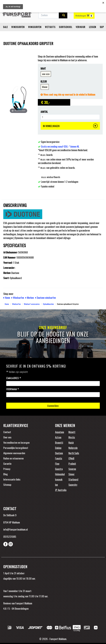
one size (46, 74)
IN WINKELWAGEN (70, 126)
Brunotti (59, 442)
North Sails (74, 453)
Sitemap (7, 485)
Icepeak (59, 479)
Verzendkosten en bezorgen (16, 442)
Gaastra (59, 469)
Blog (6, 474)
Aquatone (60, 432)
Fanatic (59, 458)
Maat (43, 68)
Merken (30, 297)
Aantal (44, 112)
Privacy (7, 469)
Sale (5, 27)
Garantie (7, 463)
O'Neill (71, 458)
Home (7, 297)
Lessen (93, 27)
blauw (45, 87)
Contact (7, 432)
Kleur (44, 81)
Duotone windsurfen (45, 297)
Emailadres (14, 378)
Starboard (73, 479)
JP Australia (61, 490)
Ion (56, 485)
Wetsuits (50, 27)
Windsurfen (18, 27)
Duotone (59, 453)
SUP (102, 27)
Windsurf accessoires (32, 304)
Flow (57, 463)
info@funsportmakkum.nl (16, 529)
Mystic (72, 437)
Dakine (58, 448)
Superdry (73, 485)
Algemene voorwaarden (14, 453)
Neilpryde (73, 448)
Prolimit (72, 463)
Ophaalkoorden (48, 304)
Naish (71, 442)
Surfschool (66, 27)
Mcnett (72, 432)
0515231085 (10, 536)
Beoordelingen (21, 608)
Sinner (71, 474)
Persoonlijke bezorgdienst (16, 448)
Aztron (58, 437)
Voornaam (13, 389)
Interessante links (12, 479)
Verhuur (81, 27)
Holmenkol (60, 474)
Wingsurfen (35, 27)
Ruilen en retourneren (13, 458)
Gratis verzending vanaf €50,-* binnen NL (60, 146)
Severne (72, 469)
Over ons (7, 437)
